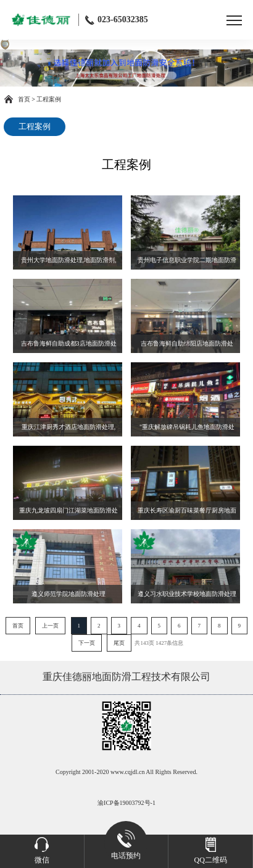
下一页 (87, 643)
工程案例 (49, 99)
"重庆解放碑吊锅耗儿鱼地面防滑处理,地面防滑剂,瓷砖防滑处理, (187, 430)
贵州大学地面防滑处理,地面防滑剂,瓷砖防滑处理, (69, 263)
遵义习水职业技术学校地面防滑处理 (187, 594)
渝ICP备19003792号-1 (126, 803)
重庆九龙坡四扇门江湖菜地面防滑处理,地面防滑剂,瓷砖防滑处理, (68, 513)
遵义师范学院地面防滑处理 (68, 594)
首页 (24, 99)
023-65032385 (117, 20)
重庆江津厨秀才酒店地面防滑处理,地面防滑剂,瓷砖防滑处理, (69, 430)
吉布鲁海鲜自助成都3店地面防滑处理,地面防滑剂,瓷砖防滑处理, (69, 347)
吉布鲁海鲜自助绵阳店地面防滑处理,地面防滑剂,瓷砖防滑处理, (187, 347)
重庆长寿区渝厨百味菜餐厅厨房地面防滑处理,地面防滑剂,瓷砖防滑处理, (187, 513)
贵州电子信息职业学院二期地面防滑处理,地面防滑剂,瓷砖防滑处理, (187, 263)
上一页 (50, 626)
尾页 (119, 643)
